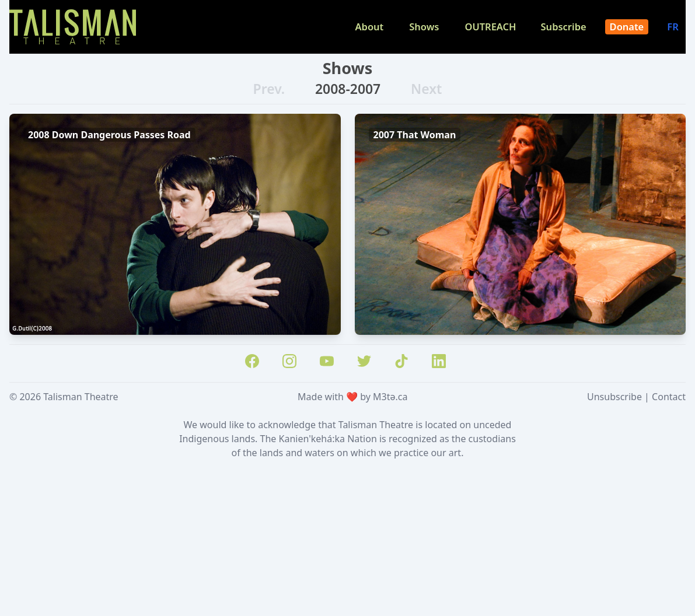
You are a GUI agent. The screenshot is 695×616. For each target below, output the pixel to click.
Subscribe (564, 27)
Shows (424, 27)
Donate (627, 27)
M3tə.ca (390, 397)
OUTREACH (490, 27)
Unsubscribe (614, 397)
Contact (669, 397)
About (370, 27)
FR (674, 27)
